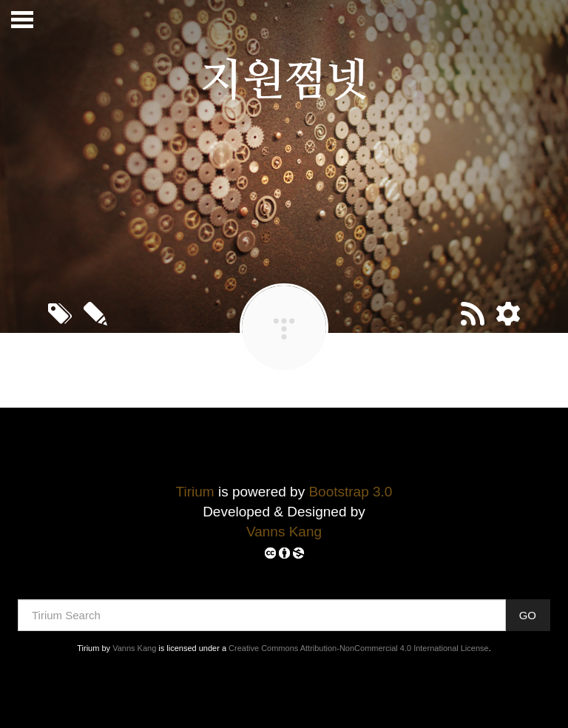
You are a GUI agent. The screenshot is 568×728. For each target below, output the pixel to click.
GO (528, 615)
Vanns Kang (284, 532)
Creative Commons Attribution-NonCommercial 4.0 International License (359, 648)
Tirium (195, 492)
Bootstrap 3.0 (350, 492)
